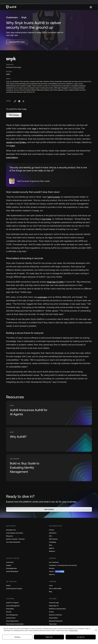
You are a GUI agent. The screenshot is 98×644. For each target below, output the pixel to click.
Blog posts (10, 536)
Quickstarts (53, 533)
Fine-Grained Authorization (15, 624)
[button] (14, 115)
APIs (50, 536)
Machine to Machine (55, 615)
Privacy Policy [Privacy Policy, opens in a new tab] (74, 630)
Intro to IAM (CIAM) (55, 589)
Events (8, 586)
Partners (52, 568)
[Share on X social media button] (23, 101)
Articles (51, 530)
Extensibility (10, 609)
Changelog (52, 542)
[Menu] (91, 7)
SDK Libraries (53, 539)
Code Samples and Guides (15, 533)
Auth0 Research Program (14, 589)
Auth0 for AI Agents (12, 603)
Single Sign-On (54, 606)
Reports (52, 548)
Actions (51, 612)
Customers (12, 17)
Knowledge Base (11, 568)
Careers (57, 572)
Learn (51, 586)
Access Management (13, 606)
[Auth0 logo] (48, 7)
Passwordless (53, 618)
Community (10, 562)
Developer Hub (11, 530)
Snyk (8, 82)
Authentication (11, 618)
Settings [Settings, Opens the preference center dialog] (17, 637)
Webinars (52, 551)
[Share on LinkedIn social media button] (19, 101)
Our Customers (54, 562)
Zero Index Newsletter (13, 542)
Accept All (81, 637)
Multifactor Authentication (57, 609)
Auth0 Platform (12, 158)
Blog (50, 545)
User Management (12, 615)
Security (9, 612)
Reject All (49, 637)
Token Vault (53, 624)
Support (9, 565)
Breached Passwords (56, 621)
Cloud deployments (12, 621)
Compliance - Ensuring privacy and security (63, 565)
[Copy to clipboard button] (15, 101)
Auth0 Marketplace (12, 571)
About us (52, 575)
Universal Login (54, 603)
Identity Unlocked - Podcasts (15, 539)
